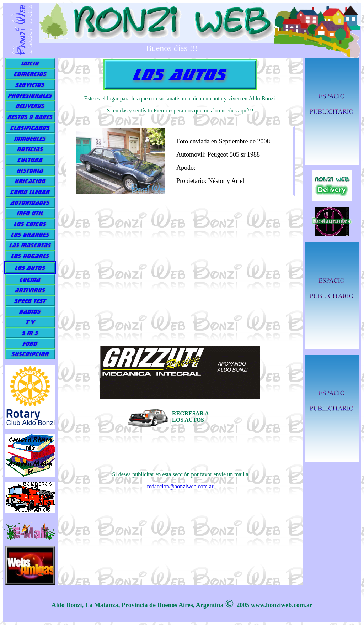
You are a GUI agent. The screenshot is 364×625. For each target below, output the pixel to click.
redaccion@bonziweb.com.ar (180, 486)
